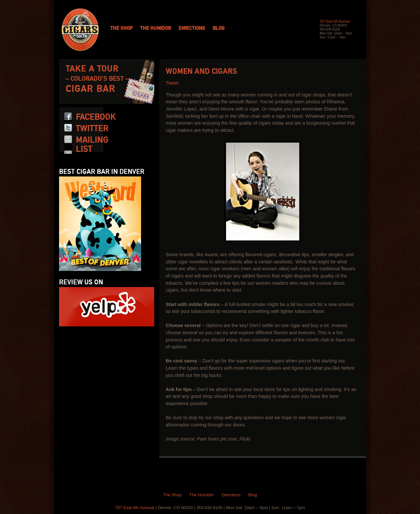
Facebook (96, 117)
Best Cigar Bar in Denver (102, 172)
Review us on (81, 282)
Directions (192, 29)
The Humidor (156, 29)
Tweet (172, 83)
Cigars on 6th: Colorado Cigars (80, 30)
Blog (219, 29)
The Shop (121, 29)
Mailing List (92, 145)
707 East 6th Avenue (335, 21)
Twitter (92, 129)
